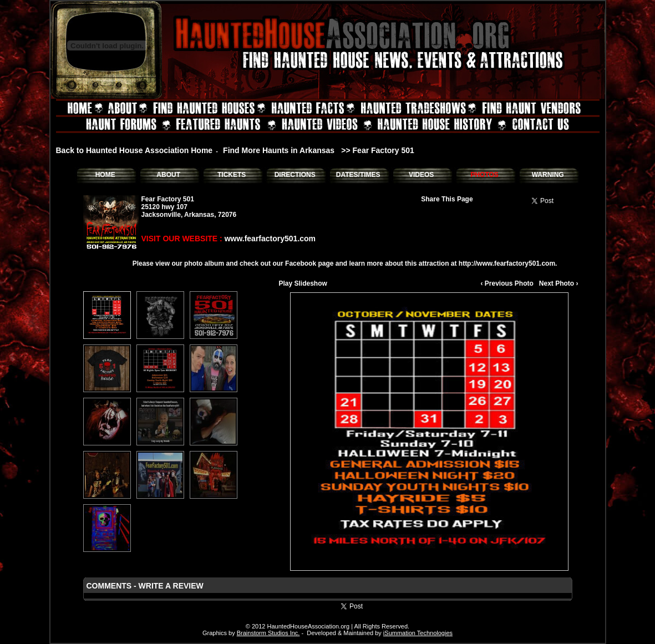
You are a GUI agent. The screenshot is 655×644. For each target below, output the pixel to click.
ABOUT (168, 175)
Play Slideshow (303, 283)
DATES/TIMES (358, 175)
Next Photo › (559, 283)
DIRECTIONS (295, 175)
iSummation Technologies (418, 633)
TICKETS (232, 175)
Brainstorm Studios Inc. (268, 633)
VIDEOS (421, 175)
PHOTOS (484, 175)
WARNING (548, 175)
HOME (105, 175)
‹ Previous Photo (507, 283)
